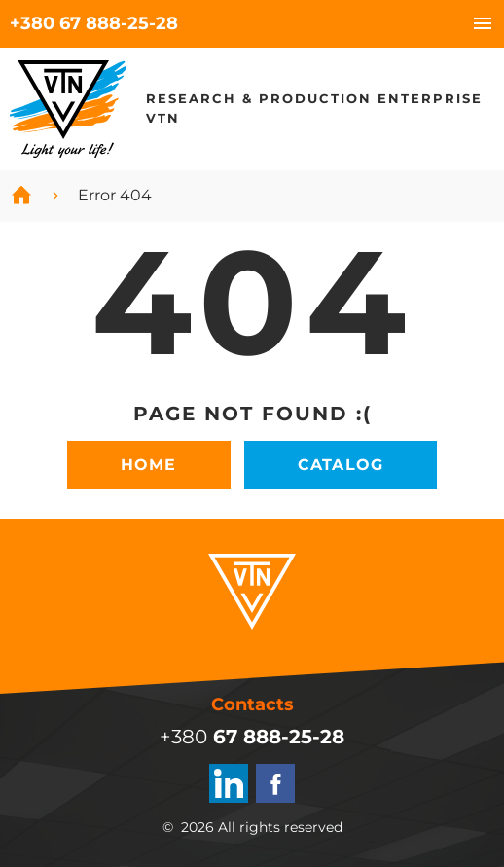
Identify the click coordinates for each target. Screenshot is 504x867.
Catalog (341, 465)
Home (149, 465)
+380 (94, 23)
